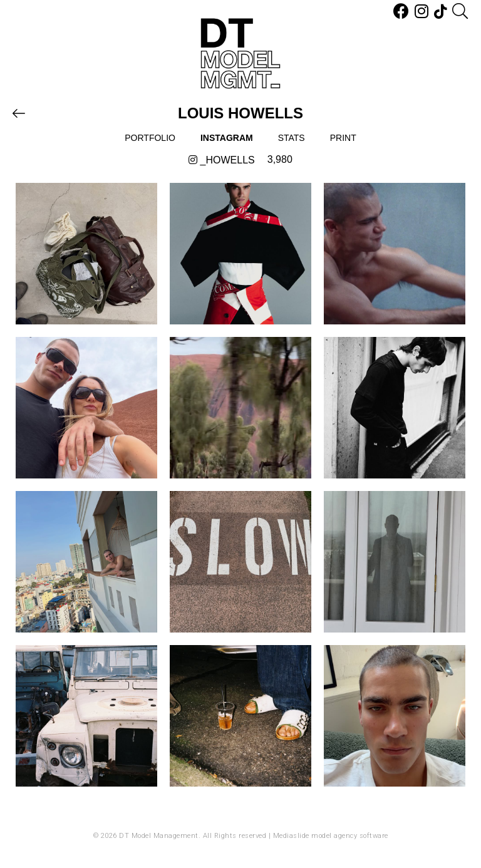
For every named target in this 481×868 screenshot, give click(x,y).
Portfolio (150, 138)
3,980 (280, 159)
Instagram (227, 138)
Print (343, 138)
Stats (292, 138)
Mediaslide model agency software (331, 836)
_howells (222, 160)
